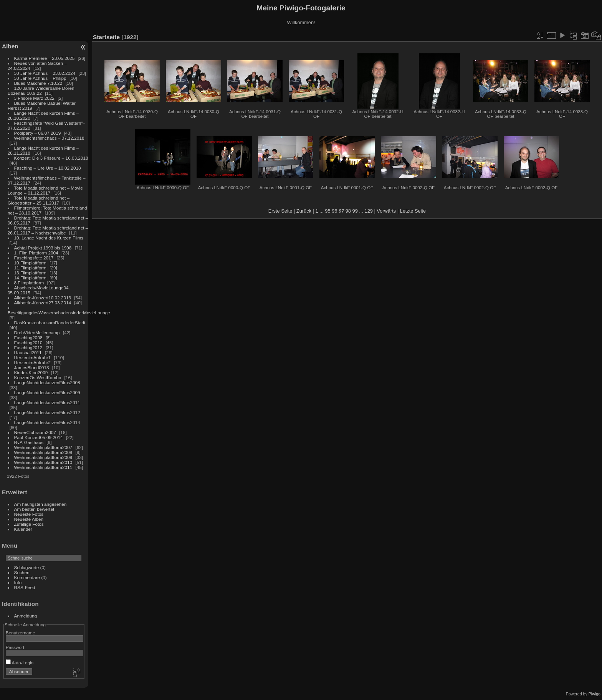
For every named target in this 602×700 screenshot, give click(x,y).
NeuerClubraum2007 (35, 432)
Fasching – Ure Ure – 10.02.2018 (48, 168)
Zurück (304, 211)
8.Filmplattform (29, 283)
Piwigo (595, 694)
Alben (10, 46)
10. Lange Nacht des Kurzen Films (49, 238)
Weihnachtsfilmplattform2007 (43, 447)
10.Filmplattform (30, 263)
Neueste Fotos (29, 514)
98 (348, 211)
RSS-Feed (25, 587)
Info (18, 582)
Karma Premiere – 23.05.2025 (45, 58)
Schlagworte (27, 567)
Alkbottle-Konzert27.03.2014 (43, 303)
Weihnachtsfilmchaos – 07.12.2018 (49, 138)
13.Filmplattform (30, 273)
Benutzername (21, 633)
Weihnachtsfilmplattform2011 (43, 467)
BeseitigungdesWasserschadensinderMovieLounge (59, 313)
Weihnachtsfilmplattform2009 (43, 457)
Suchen (22, 572)
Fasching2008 (28, 338)
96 (334, 211)
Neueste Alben (29, 519)
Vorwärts (386, 211)
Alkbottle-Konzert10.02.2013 (43, 298)
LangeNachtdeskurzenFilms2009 (47, 392)
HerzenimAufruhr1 (32, 357)
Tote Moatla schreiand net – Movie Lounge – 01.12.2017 (45, 190)
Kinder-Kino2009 (31, 372)
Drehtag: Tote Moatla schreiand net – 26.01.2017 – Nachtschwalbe (48, 230)
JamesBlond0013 (32, 367)
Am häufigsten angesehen (41, 504)
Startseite (106, 37)
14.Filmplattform (30, 278)
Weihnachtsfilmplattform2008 (43, 452)
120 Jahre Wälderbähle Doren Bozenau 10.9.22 (41, 91)
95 (327, 211)
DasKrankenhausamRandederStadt (50, 323)
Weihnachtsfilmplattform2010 (43, 462)
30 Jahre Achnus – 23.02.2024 (45, 73)
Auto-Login (20, 663)
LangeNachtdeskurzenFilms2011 (47, 402)
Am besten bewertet (34, 509)
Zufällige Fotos (29, 524)
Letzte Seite (413, 211)
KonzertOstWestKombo (38, 377)
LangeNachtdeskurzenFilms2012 (47, 412)
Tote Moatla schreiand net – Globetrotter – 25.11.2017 (39, 200)
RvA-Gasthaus (29, 442)
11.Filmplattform (30, 268)
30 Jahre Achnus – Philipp (40, 78)
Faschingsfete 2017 (34, 258)
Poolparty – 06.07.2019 (38, 133)
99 (355, 211)
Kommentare (27, 577)
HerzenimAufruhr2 (32, 362)
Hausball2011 (28, 352)
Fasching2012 (28, 348)
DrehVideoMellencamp (37, 333)
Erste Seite (280, 211)
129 (369, 211)
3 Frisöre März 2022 (34, 98)
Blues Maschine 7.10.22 (38, 83)
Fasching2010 (28, 343)
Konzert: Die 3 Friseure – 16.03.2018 (51, 158)
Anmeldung (26, 616)
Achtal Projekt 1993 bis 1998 (43, 248)
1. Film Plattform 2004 (36, 253)
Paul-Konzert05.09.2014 (39, 437)
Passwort (15, 647)
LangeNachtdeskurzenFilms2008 (47, 382)
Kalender (23, 529)
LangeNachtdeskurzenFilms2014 (47, 422)
